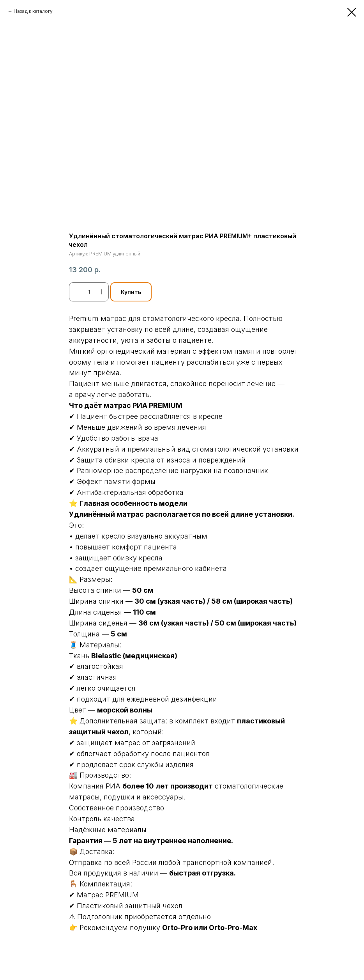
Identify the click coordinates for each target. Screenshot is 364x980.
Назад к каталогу (33, 11)
